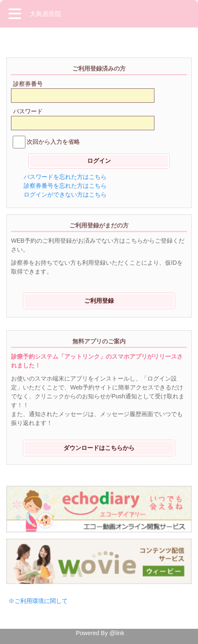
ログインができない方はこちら (65, 195)
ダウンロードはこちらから (99, 448)
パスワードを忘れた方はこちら (65, 177)
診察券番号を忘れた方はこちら (65, 186)
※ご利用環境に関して (38, 601)
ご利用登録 (99, 301)
